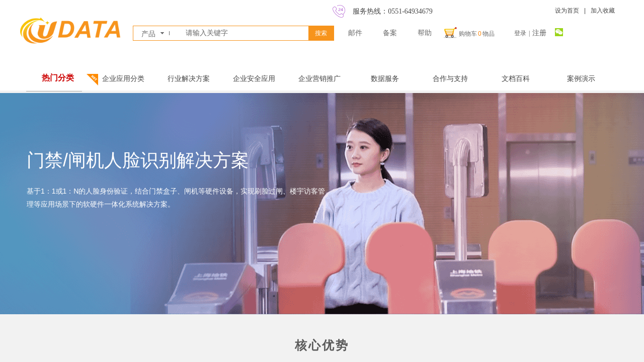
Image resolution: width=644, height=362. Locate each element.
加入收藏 (603, 11)
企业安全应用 (254, 79)
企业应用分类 (123, 79)
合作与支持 (450, 79)
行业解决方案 (189, 79)
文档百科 (516, 79)
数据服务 (385, 79)
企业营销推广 (319, 79)
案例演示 (581, 79)
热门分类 (58, 78)
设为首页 (567, 11)
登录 (520, 33)
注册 (539, 33)
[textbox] (245, 33)
